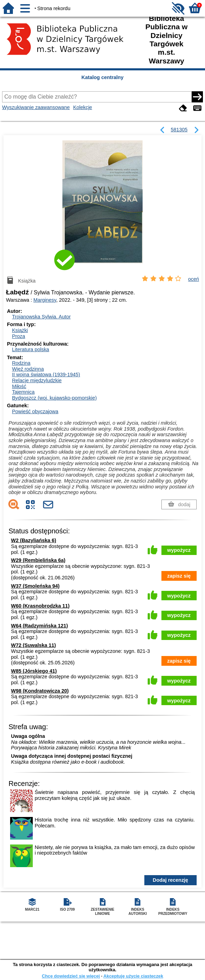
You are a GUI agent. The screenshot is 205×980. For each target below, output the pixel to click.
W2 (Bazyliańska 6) (34, 540)
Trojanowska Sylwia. (41, 317)
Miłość (19, 386)
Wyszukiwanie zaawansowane (36, 107)
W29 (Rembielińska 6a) (38, 560)
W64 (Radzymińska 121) (40, 626)
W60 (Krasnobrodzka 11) (40, 606)
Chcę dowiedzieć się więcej (71, 976)
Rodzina (21, 363)
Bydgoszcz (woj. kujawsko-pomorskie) (54, 398)
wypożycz (179, 550)
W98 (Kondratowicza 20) (40, 691)
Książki (20, 330)
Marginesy (45, 300)
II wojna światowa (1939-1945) (46, 375)
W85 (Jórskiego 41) (34, 671)
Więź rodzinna (28, 369)
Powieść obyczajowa (35, 411)
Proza (18, 336)
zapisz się (179, 576)
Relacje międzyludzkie (37, 380)
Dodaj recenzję (170, 880)
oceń (194, 279)
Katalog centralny (103, 77)
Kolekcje (83, 107)
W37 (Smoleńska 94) (35, 586)
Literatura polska (30, 349)
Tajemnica (23, 392)
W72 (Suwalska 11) (34, 645)
